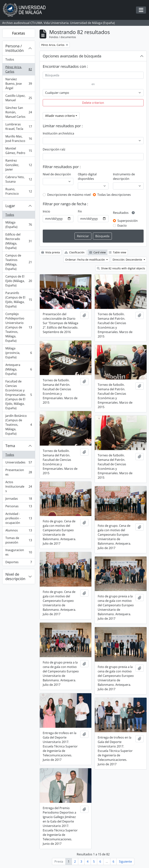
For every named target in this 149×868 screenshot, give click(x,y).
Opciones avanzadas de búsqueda (72, 56)
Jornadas (19, 499)
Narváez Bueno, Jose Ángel (19, 84)
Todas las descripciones (114, 195)
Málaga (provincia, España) (19, 353)
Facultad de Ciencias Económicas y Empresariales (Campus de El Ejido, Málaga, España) (19, 395)
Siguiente (125, 861)
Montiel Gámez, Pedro (19, 151)
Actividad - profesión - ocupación (19, 518)
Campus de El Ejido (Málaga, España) (19, 281)
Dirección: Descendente (128, 260)
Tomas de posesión (19, 540)
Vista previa (51, 252)
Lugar (10, 206)
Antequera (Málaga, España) (19, 369)
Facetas (19, 33)
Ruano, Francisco (19, 191)
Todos (10, 59)
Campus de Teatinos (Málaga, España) (19, 262)
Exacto (122, 225)
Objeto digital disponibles (87, 176)
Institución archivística (58, 133)
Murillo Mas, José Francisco (19, 139)
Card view (98, 252)
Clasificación (75, 252)
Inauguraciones (19, 552)
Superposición (128, 221)
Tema (10, 446)
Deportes (19, 563)
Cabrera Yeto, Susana (19, 179)
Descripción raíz (54, 149)
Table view (118, 252)
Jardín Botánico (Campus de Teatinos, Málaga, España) (19, 425)
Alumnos (19, 531)
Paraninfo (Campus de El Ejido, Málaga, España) (19, 300)
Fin (80, 211)
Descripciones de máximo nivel (69, 195)
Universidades (19, 463)
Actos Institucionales (19, 486)
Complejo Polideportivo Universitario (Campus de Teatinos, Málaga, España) (19, 327)
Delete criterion (93, 103)
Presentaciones (19, 472)
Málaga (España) (19, 225)
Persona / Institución (14, 48)
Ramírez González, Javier (19, 165)
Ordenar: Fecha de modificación (85, 260)
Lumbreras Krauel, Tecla (19, 126)
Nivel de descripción (15, 576)
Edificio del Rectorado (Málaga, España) (19, 241)
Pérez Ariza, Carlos (19, 69)
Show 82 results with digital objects (121, 268)
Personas (19, 507)
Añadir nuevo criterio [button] (60, 116)
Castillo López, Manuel (19, 98)
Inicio (46, 211)
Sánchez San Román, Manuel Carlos (19, 112)
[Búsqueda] (93, 75)
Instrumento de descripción (124, 176)
